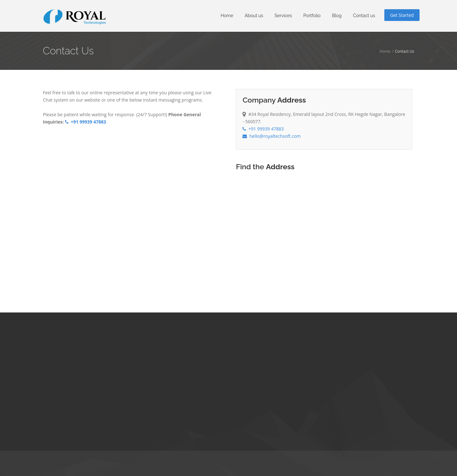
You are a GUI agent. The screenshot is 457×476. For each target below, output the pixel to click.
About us (254, 16)
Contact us (364, 16)
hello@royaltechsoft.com (272, 136)
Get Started (402, 15)
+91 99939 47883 (86, 122)
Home (227, 16)
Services (283, 16)
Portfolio (312, 16)
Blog (337, 16)
